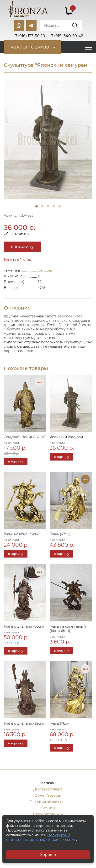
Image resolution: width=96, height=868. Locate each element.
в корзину (22, 247)
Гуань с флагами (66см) (24, 626)
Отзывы (48, 808)
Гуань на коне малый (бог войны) (68, 629)
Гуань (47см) (60, 534)
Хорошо (48, 855)
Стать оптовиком (48, 814)
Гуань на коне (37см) (21, 534)
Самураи (45, 270)
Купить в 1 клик (17, 260)
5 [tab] (59, 206)
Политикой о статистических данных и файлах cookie (41, 838)
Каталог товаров (29, 47)
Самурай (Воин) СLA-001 (25, 437)
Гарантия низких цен (48, 802)
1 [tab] (37, 206)
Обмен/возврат (48, 795)
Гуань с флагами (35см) (24, 723)
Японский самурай (66, 437)
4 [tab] (54, 206)
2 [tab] (42, 206)
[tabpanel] (48, 140)
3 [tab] (48, 206)
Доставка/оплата (48, 789)
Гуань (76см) (60, 723)
